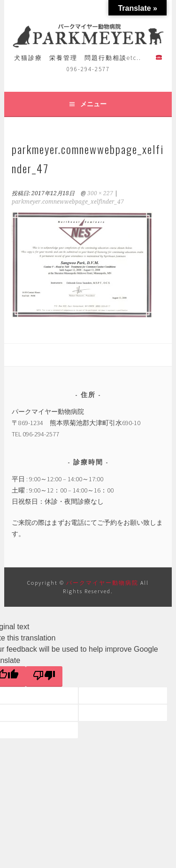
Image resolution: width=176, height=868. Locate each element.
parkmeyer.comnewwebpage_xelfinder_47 (68, 202)
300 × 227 (100, 193)
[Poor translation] (44, 677)
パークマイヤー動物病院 (103, 583)
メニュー (93, 104)
